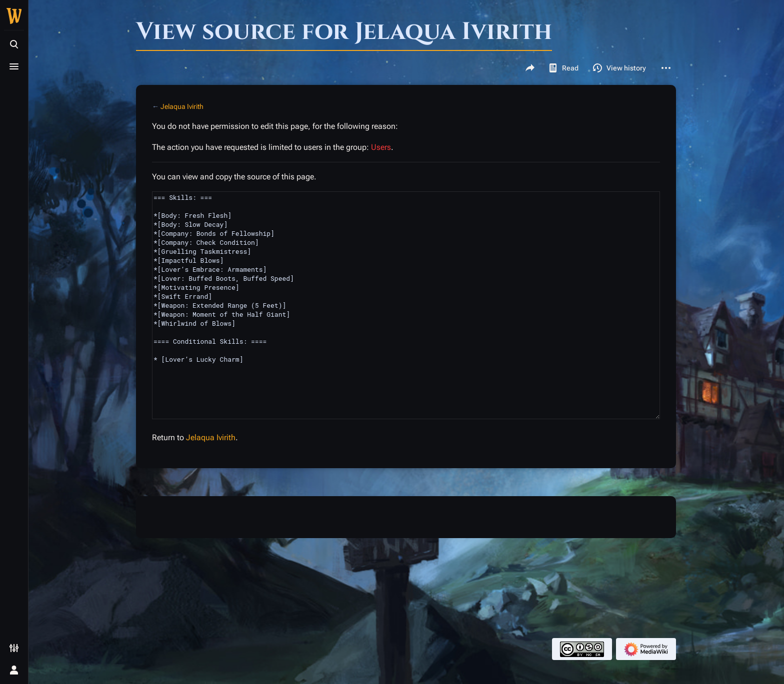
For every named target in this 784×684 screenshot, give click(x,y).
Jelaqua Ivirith (182, 106)
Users (381, 147)
